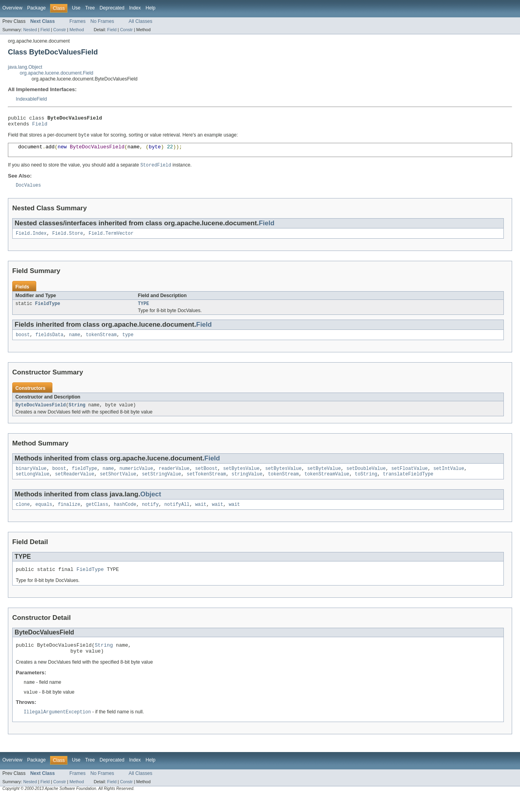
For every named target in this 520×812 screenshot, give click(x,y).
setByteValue (324, 479)
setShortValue (118, 485)
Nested (30, 30)
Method (76, 30)
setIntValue (449, 479)
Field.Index (31, 240)
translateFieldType (408, 485)
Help (150, 8)
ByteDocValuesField (41, 414)
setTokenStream (207, 485)
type (128, 343)
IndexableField (31, 99)
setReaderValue (75, 485)
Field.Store (67, 240)
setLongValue (33, 485)
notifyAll (177, 516)
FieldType (48, 311)
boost (23, 343)
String (77, 414)
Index (135, 8)
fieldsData (49, 343)
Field (45, 30)
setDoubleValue (366, 479)
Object (151, 505)
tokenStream (101, 343)
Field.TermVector (111, 240)
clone (23, 516)
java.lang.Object (25, 67)
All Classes (140, 21)
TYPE (144, 311)
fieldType (84, 479)
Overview (12, 8)
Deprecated (112, 8)
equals (44, 516)
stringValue (247, 485)
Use (76, 8)
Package (36, 8)
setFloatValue (409, 479)
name (75, 343)
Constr (60, 30)
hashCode (125, 516)
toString (366, 485)
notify (150, 516)
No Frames (102, 21)
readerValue (174, 479)
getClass (97, 516)
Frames (77, 21)
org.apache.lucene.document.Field (57, 73)
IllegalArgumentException (57, 728)
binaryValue (31, 479)
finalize (69, 516)
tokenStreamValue (327, 485)
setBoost (206, 479)
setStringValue (162, 485)
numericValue (136, 479)
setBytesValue (241, 479)
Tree (90, 8)
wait (201, 516)
